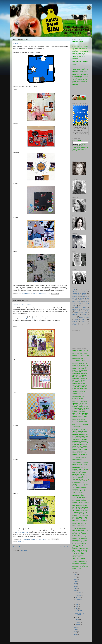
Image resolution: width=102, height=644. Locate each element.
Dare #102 (82, 298)
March (78, 620)
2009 (76, 627)
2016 (76, 577)
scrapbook (84, 321)
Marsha (28, 319)
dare (80, 297)
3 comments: (43, 294)
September (79, 600)
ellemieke (75, 309)
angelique (75, 292)
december (85, 301)
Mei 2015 (82, 316)
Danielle (75, 296)
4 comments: (43, 539)
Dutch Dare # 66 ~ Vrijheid (23, 304)
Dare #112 (85, 300)
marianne (84, 314)
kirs (19, 296)
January (78, 624)
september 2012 (83, 323)
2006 (76, 634)
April (77, 617)
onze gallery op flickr (22, 533)
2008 (76, 630)
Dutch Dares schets (80, 308)
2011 (76, 588)
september (75, 323)
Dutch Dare (21, 542)
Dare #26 (74, 301)
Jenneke (76, 311)
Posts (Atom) (24, 550)
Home (41, 547)
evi (79, 309)
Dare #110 (79, 300)
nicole (87, 318)
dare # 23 (85, 297)
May (77, 609)
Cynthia (84, 295)
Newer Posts (18, 547)
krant (82, 313)
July (77, 604)
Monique (81, 318)
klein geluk (77, 313)
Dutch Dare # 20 (85, 306)
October (78, 597)
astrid (84, 291)
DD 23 (80, 301)
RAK (83, 319)
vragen (85, 325)
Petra (76, 320)
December (79, 593)
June (77, 607)
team (81, 325)
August (78, 602)
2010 (76, 591)
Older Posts (64, 547)
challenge (84, 293)
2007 (76, 632)
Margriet (34, 319)
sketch (75, 325)
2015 (79, 290)
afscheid (85, 290)
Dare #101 (75, 298)
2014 (76, 582)
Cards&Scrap (76, 293)
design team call (77, 304)
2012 (76, 586)
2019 (76, 575)
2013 (76, 584)
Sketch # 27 (18, 43)
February (78, 622)
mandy (75, 314)
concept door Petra (77, 295)
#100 (74, 290)
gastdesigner (86, 309)
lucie (86, 313)
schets (75, 321)
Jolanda (83, 311)
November (79, 595)
